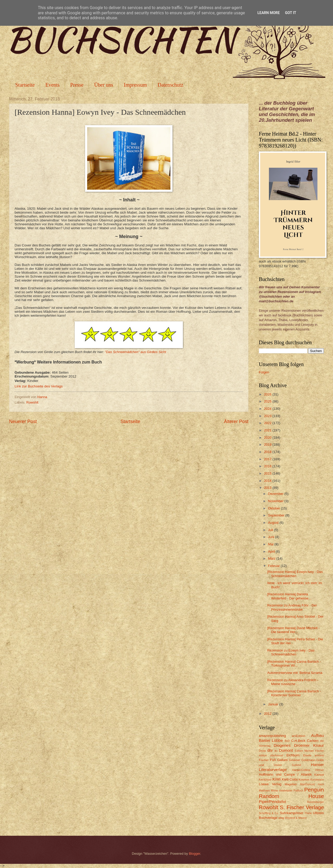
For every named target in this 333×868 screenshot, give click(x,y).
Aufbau (318, 735)
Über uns (104, 85)
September (277, 515)
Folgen (264, 372)
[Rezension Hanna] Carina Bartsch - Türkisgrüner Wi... (294, 663)
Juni (271, 537)
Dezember (276, 494)
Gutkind (297, 765)
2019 (268, 445)
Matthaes (264, 791)
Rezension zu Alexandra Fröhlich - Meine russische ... (293, 682)
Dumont (286, 750)
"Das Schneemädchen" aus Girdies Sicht (135, 352)
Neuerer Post (23, 422)
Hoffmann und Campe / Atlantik (285, 774)
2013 (268, 488)
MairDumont (308, 784)
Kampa (319, 775)
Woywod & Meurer (296, 818)
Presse (77, 85)
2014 (268, 481)
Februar (274, 566)
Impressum (135, 85)
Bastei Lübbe (271, 740)
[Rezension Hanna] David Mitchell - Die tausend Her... (293, 630)
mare (321, 784)
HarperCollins (301, 770)
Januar (274, 704)
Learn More (268, 13)
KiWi (277, 779)
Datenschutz (171, 85)
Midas (274, 791)
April (272, 551)
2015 (268, 473)
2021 (268, 430)
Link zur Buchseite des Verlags (39, 386)
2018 (268, 452)
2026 (268, 394)
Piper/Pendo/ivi (272, 802)
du (276, 751)
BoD (287, 741)
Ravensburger (315, 802)
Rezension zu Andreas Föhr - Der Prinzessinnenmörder (292, 607)
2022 (268, 423)
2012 (268, 714)
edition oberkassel (271, 755)
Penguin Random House (291, 793)
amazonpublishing (272, 736)
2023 (268, 416)
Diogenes (282, 745)
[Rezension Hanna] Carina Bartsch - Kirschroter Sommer (294, 693)
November (276, 501)
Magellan (291, 784)
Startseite (25, 85)
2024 (268, 409)
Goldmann (308, 760)
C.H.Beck (298, 741)
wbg (281, 818)
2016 (268, 466)
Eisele (307, 755)
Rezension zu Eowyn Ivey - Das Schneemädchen (291, 652)
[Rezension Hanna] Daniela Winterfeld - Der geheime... (289, 596)
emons (319, 755)
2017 (268, 459)
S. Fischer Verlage (302, 807)
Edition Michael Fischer (309, 751)
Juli (271, 530)
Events (52, 85)
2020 (268, 438)
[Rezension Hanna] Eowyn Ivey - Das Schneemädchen (295, 574)
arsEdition (299, 736)
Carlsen (313, 741)
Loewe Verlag (270, 784)
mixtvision (286, 790)
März (272, 559)
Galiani (283, 760)
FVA (273, 760)
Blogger (195, 854)
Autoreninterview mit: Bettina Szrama (295, 673)
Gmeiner (294, 760)
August (274, 523)
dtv (270, 750)
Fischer (264, 760)
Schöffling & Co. (269, 813)
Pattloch (298, 791)
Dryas (262, 751)
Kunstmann (317, 780)
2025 (268, 401)
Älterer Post (236, 422)
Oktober (274, 508)
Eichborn (293, 755)
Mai (271, 544)
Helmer (320, 770)
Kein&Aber (265, 780)
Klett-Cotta (290, 779)
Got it (290, 13)
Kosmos (304, 780)
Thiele (308, 813)
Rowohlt (32, 402)
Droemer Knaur (309, 745)
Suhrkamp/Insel (292, 813)
